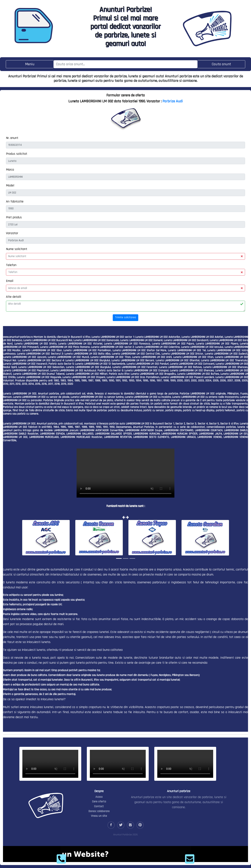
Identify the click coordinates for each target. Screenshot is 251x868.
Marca (10, 170)
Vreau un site (99, 816)
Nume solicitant (17, 249)
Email (10, 281)
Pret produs (14, 217)
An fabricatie (15, 201)
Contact (99, 806)
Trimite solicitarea (126, 317)
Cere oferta (99, 802)
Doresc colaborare (99, 811)
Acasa (99, 797)
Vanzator (12, 233)
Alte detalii (14, 297)
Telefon (11, 265)
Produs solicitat (17, 154)
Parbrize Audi (173, 101)
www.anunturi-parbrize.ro (18, 337)
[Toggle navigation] (30, 64)
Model (10, 185)
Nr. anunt (12, 138)
